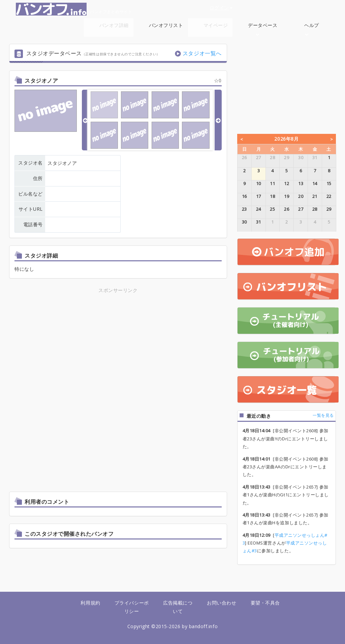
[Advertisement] (118, 342)
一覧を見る (323, 415)
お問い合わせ (222, 603)
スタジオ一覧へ (202, 53)
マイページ (216, 25)
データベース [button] (263, 29)
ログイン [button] (221, 8)
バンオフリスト (166, 25)
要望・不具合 (265, 603)
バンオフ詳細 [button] (114, 29)
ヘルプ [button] (312, 29)
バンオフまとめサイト (74, 9)
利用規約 (90, 603)
